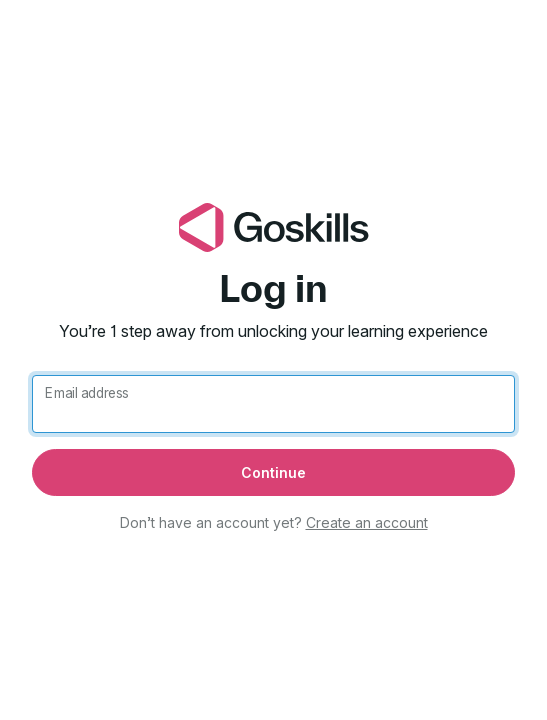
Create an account (367, 522)
